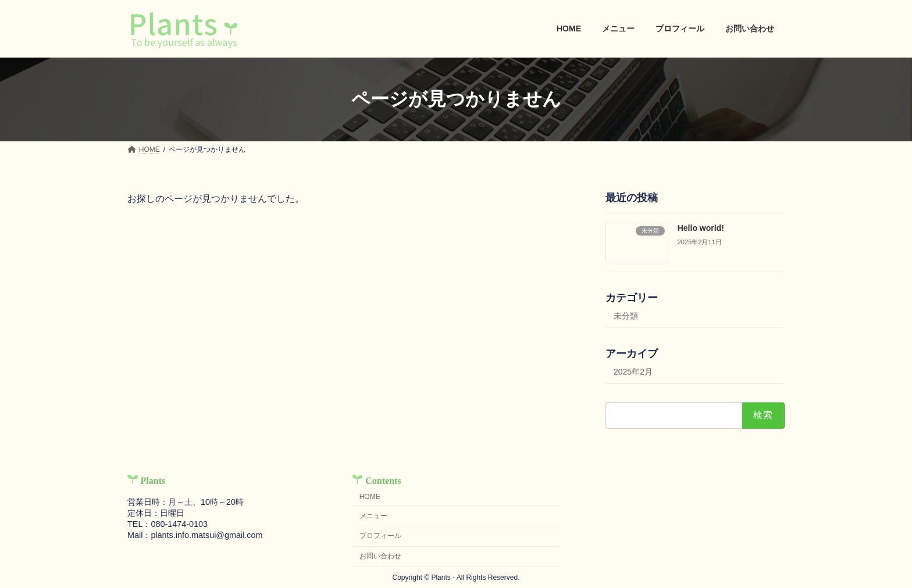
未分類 (626, 316)
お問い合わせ (380, 556)
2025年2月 (633, 372)
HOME (370, 497)
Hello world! (701, 228)
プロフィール (380, 536)
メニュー (373, 516)
